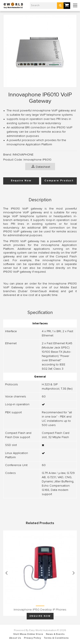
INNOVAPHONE (23, 155)
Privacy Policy (32, 638)
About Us (15, 638)
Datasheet (41, 167)
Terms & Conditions (56, 638)
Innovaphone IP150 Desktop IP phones (40, 610)
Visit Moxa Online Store (28, 634)
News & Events (55, 634)
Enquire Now (21, 181)
